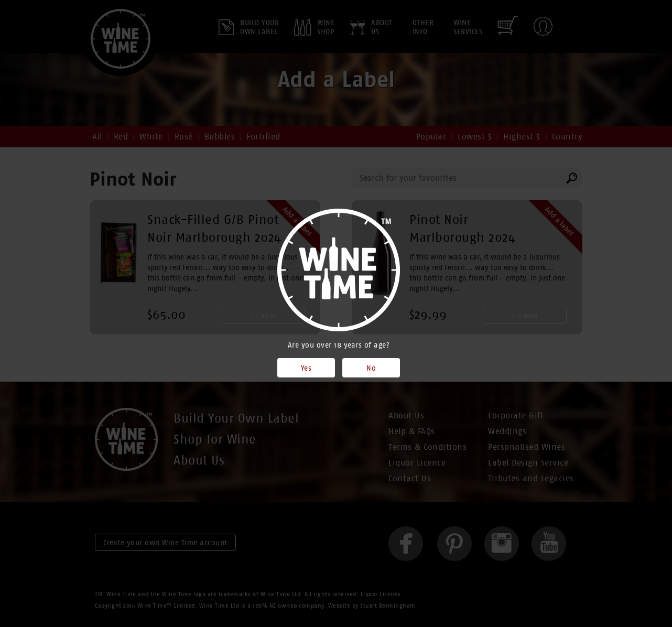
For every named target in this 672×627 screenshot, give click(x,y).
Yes (306, 368)
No (371, 368)
